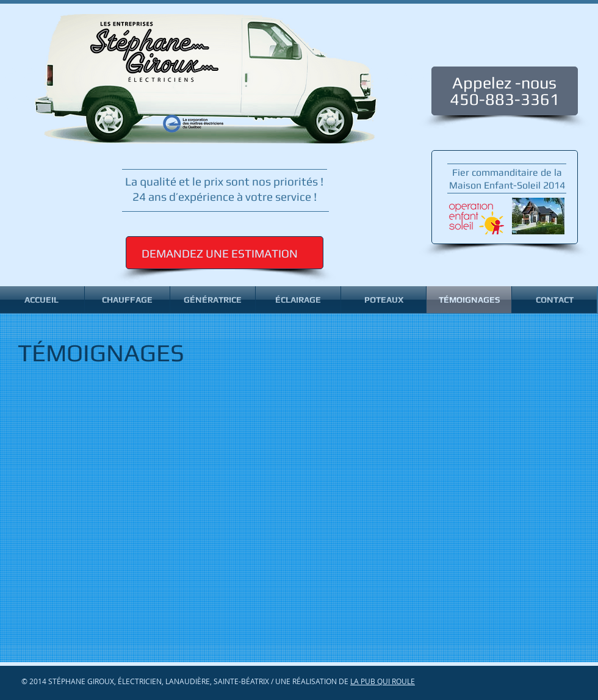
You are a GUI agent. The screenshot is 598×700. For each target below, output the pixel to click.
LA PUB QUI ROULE (383, 681)
